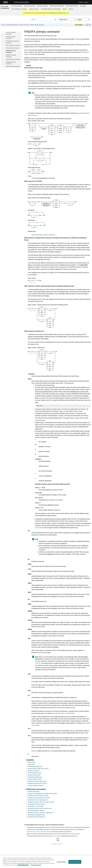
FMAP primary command (13, 59)
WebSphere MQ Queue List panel (37, 781)
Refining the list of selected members (38, 793)
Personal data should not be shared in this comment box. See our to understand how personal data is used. (52, 833)
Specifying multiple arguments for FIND (39, 795)
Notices (65, 9)
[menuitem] (17, 6)
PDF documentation (17, 6)
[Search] (55, 19)
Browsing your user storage (35, 803)
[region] (46, 862)
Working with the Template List (36, 814)
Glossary (71, 9)
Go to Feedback (79, 25)
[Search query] (44, 19)
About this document (29, 6)
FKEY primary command (13, 45)
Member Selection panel (35, 776)
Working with (57, 6)
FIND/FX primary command (37, 25)
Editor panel (31, 761)
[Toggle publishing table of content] (2, 35)
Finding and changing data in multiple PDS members (43, 791)
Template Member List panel (36, 783)
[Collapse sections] (85, 25)
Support (86, 2)
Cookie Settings (61, 862)
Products (81, 2)
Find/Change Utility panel (35, 764)
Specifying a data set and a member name (40, 806)
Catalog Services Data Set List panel (38, 766)
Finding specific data (34, 789)
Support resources (34, 9)
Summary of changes (42, 6)
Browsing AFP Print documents (37, 801)
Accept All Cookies (75, 862)
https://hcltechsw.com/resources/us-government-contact (38, 829)
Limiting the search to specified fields (64, 710)
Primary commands (24, 25)
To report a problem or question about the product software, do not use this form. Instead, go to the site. (53, 831)
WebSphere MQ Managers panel (37, 778)
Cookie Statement (23, 865)
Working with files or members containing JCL (41, 810)
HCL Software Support (73, 831)
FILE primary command (12, 48)
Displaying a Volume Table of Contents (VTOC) (41, 799)
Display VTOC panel (34, 768)
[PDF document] (87, 25)
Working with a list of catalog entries (38, 797)
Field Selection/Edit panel (35, 774)
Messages (83, 6)
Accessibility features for (51, 9)
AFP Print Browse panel (34, 770)
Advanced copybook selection (36, 808)
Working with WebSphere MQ (36, 812)
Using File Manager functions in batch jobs (43, 235)
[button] (5, 32)
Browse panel (32, 759)
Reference (72, 6)
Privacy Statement (57, 833)
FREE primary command (13, 66)
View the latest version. (60, 13)
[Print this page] (90, 25)
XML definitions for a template (19, 9)
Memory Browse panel (34, 772)
